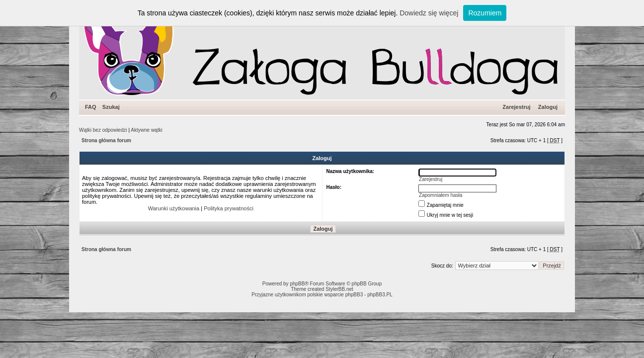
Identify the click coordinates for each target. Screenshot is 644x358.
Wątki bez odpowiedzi (103, 130)
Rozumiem (485, 13)
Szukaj (111, 107)
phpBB (297, 284)
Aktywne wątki (146, 130)
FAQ (91, 107)
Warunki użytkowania (174, 208)
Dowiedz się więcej (429, 13)
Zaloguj (548, 107)
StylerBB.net (339, 289)
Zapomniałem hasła (441, 195)
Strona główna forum (106, 140)
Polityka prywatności (229, 208)
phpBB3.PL (380, 295)
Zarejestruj (516, 107)
